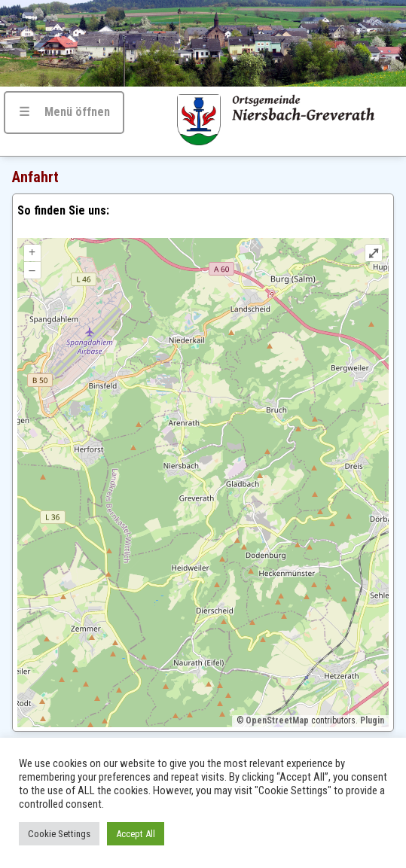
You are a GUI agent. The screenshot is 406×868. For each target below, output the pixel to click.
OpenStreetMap (277, 720)
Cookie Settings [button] (59, 834)
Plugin (371, 720)
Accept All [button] (136, 834)
